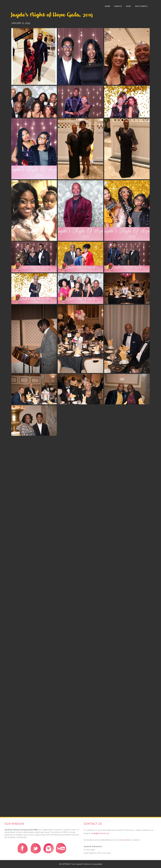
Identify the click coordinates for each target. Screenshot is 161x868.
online (127, 840)
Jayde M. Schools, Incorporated (89, 864)
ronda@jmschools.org (100, 833)
